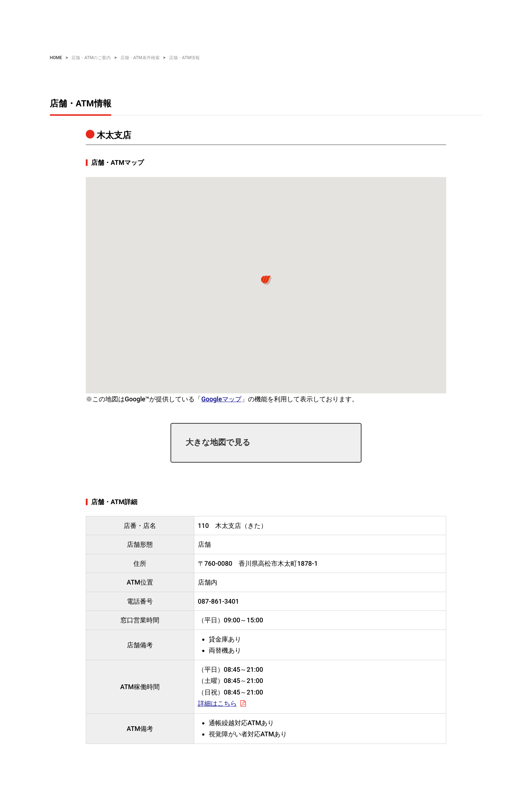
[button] (266, 280)
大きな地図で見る (218, 442)
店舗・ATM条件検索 (140, 58)
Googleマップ (221, 399)
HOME (56, 58)
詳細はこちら (217, 703)
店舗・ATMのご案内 (91, 58)
